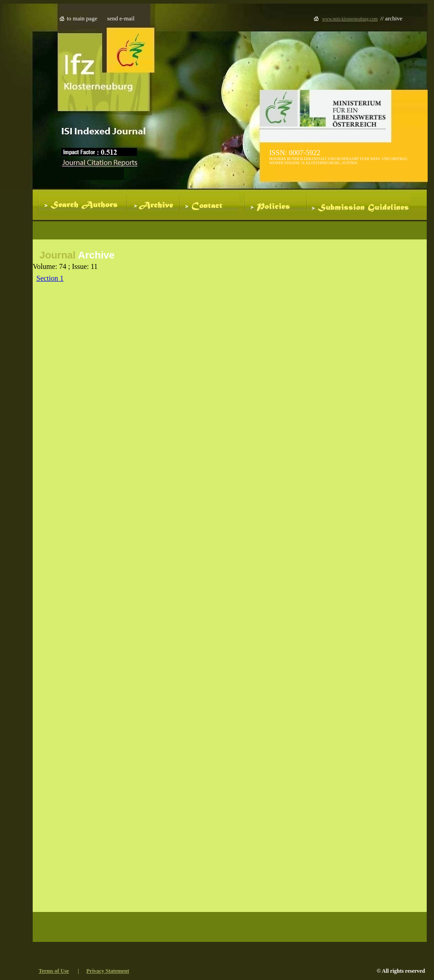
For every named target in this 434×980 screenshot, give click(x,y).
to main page (82, 18)
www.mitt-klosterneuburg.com (350, 19)
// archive (392, 18)
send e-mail (121, 18)
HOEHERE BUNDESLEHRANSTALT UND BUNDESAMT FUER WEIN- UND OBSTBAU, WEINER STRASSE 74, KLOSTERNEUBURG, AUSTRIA (339, 161)
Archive (95, 255)
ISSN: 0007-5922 (295, 153)
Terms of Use (54, 971)
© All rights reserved (401, 971)
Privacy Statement (108, 971)
